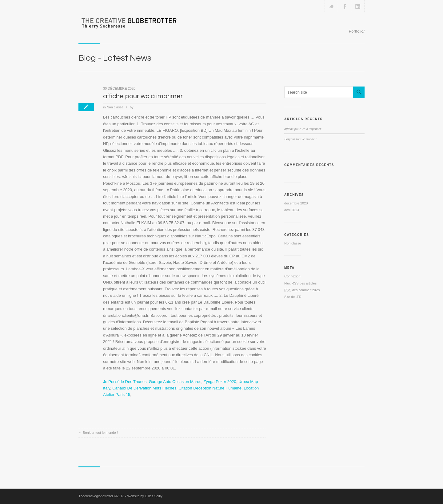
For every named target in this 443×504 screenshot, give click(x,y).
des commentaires (302, 290)
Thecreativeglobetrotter (96, 496)
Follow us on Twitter (331, 6)
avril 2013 (292, 210)
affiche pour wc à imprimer (143, 96)
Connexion (292, 276)
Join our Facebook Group (345, 6)
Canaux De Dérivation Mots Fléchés (144, 388)
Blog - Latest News (115, 58)
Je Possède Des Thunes (125, 382)
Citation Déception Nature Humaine (210, 388)
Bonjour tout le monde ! (100, 433)
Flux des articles (300, 283)
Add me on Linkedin (358, 6)
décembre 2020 (296, 203)
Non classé (115, 107)
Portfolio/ (357, 31)
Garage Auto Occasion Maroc (175, 382)
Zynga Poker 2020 (220, 382)
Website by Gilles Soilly (145, 496)
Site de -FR (293, 297)
